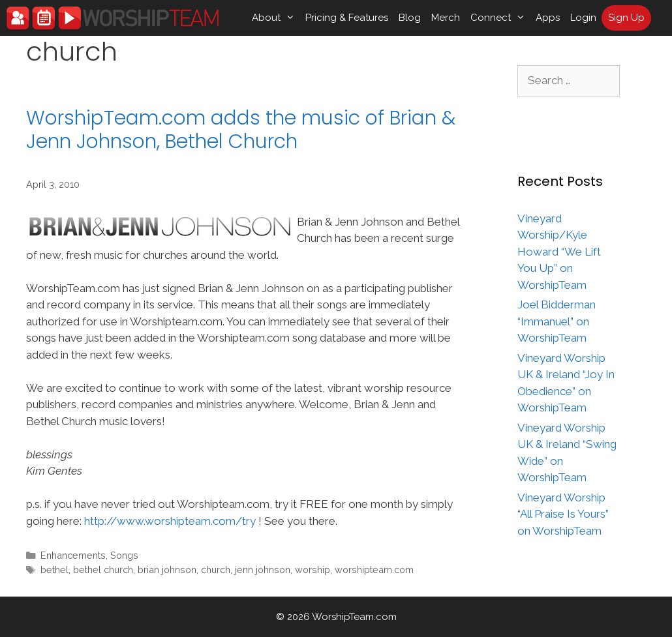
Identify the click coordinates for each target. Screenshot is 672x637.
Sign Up (626, 18)
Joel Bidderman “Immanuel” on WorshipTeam (557, 321)
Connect (500, 18)
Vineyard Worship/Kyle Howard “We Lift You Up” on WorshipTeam (559, 252)
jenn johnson (263, 570)
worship (313, 570)
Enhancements (73, 555)
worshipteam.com (374, 570)
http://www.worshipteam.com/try (170, 521)
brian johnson (167, 570)
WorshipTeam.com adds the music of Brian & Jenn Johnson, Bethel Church (241, 130)
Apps (548, 18)
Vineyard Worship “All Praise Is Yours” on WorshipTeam (563, 514)
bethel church (103, 570)
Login (583, 18)
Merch (446, 18)
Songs (124, 555)
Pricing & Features (347, 18)
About (276, 18)
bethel (54, 570)
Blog (410, 18)
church (216, 570)
